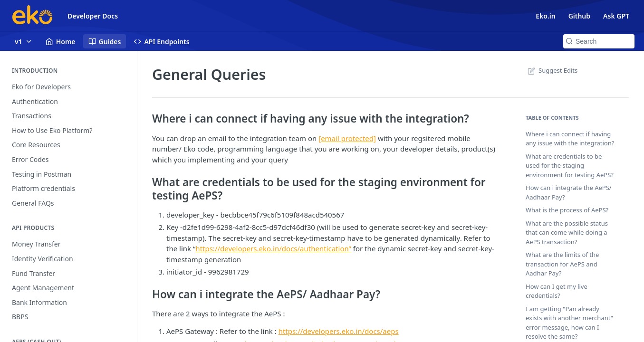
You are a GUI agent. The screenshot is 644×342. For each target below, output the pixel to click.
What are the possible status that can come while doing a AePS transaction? (567, 233)
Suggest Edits (552, 70)
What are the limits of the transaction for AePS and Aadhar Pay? (562, 264)
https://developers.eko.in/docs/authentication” (273, 248)
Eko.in (545, 16)
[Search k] (599, 41)
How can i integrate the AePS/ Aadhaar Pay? (569, 192)
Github (579, 16)
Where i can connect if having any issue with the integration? (570, 139)
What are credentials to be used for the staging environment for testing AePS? (570, 166)
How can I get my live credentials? (557, 291)
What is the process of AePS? (567, 210)
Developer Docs (93, 16)
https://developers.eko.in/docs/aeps (339, 331)
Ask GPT (616, 16)
